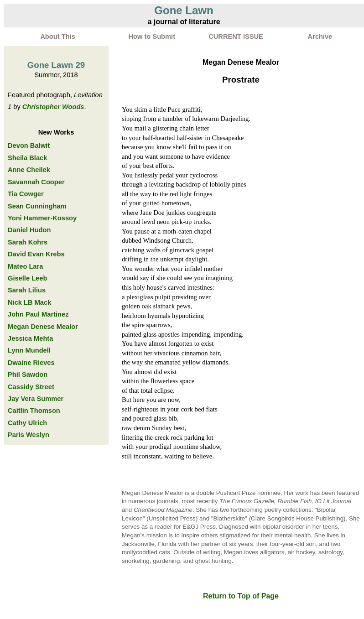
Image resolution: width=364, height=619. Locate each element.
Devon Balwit (29, 146)
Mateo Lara (25, 266)
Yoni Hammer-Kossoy (42, 218)
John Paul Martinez (38, 314)
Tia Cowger (26, 194)
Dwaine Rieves (31, 363)
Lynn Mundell (29, 350)
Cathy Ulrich (27, 423)
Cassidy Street (31, 387)
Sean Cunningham (37, 206)
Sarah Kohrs (28, 242)
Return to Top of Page (241, 596)
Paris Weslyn (29, 435)
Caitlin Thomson (34, 411)
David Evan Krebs (36, 254)
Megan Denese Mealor (43, 327)
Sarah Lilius (27, 290)
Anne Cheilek (29, 170)
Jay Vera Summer (36, 399)
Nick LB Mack (29, 302)
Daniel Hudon (29, 230)
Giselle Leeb (27, 278)
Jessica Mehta (30, 338)
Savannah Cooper (36, 182)
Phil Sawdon (28, 375)
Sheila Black (27, 158)
